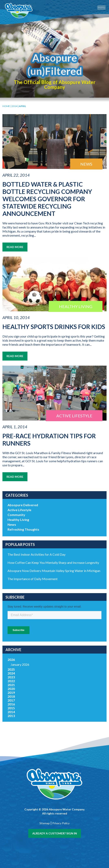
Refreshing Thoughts (23, 529)
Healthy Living (18, 520)
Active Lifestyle (19, 510)
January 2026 (20, 664)
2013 (11, 716)
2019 (11, 693)
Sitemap (45, 823)
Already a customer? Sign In (55, 833)
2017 (11, 700)
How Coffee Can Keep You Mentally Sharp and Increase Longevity (53, 562)
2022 (11, 681)
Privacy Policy (61, 823)
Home (6, 106)
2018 (11, 696)
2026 (11, 660)
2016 (11, 704)
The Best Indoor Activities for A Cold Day (37, 554)
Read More (15, 247)
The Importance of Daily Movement (33, 579)
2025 (11, 669)
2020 (11, 689)
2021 (11, 685)
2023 (11, 677)
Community (16, 515)
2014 (14, 106)
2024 (11, 673)
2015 (11, 708)
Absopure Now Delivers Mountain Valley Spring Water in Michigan (54, 571)
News (12, 524)
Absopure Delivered (23, 505)
